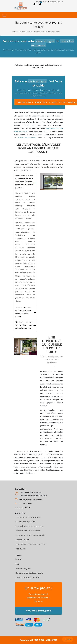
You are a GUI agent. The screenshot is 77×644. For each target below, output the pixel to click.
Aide (68, 639)
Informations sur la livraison (28, 531)
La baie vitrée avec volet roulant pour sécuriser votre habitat (23, 312)
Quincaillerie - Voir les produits (29, 526)
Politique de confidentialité (27, 578)
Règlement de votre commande (30, 535)
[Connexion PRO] (35, 4)
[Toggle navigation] (4, 15)
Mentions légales (23, 568)
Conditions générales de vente (29, 573)
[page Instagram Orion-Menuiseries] (26, 508)
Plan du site (21, 549)
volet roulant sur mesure (27, 138)
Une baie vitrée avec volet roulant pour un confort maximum (25, 325)
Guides (19, 559)
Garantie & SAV (22, 540)
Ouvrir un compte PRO (26, 522)
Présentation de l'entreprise (28, 517)
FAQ (17, 564)
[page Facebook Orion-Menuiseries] (30, 508)
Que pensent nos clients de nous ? (31, 544)
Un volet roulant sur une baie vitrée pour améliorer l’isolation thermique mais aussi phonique (25, 182)
